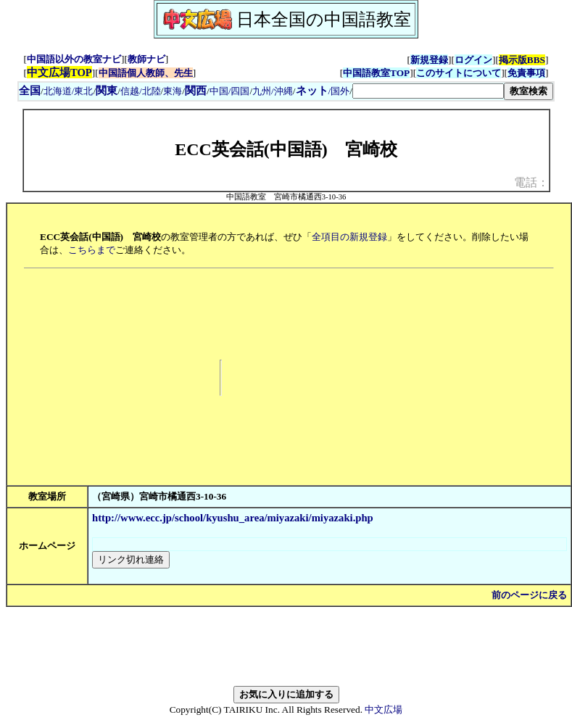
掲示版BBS (522, 60)
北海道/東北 (69, 91)
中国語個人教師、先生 (146, 73)
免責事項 (526, 73)
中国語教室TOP (376, 73)
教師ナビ (146, 59)
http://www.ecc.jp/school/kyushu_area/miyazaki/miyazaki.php (233, 518)
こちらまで (92, 250)
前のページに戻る (529, 595)
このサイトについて (459, 73)
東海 (173, 91)
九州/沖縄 (273, 91)
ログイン (473, 60)
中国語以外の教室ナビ (74, 59)
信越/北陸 (141, 91)
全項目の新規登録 (349, 237)
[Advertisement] (391, 378)
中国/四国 (230, 91)
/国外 (323, 91)
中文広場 (384, 710)
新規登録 (429, 60)
